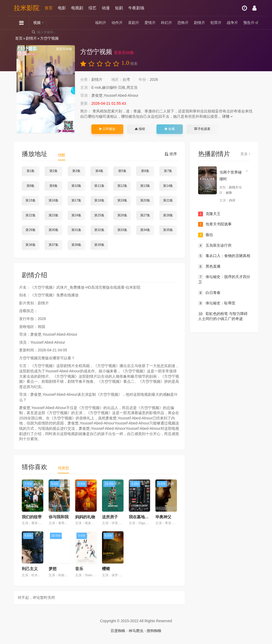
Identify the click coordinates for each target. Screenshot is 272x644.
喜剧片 (134, 23)
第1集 (31, 171)
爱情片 (150, 23)
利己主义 (30, 569)
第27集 (145, 215)
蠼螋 (106, 569)
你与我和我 (59, 517)
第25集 (99, 215)
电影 (62, 8)
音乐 (79, 569)
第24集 (76, 215)
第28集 (168, 215)
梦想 (53, 569)
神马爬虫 (136, 631)
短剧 (119, 8)
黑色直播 (209, 267)
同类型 (63, 468)
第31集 (76, 230)
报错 (140, 129)
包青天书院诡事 (215, 224)
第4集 (99, 171)
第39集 (99, 245)
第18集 (99, 200)
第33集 (122, 230)
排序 (171, 154)
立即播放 (107, 129)
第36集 (30, 245)
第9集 (54, 186)
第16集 (54, 200)
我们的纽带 (32, 517)
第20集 (145, 200)
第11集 (99, 186)
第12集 (122, 186)
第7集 (168, 171)
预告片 (249, 23)
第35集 (168, 230)
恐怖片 (183, 23)
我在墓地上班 (141, 517)
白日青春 (209, 293)
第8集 (31, 186)
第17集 (76, 200)
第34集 (145, 230)
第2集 (54, 171)
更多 (245, 154)
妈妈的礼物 (85, 517)
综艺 (92, 8)
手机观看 (202, 129)
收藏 (169, 129)
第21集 (168, 200)
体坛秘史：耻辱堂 (217, 303)
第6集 (145, 171)
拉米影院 (27, 8)
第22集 (30, 215)
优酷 (62, 155)
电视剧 (77, 8)
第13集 (145, 186)
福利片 (101, 23)
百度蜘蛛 (118, 631)
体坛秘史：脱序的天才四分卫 (224, 279)
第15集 (30, 200)
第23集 (54, 215)
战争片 (232, 23)
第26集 (122, 215)
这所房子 (110, 517)
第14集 (168, 186)
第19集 (122, 200)
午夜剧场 (136, 8)
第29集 (30, 230)
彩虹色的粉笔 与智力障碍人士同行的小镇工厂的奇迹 (223, 316)
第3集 (76, 171)
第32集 (99, 230)
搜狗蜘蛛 (154, 631)
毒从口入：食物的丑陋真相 (224, 256)
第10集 (76, 186)
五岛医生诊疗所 (215, 246)
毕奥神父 (163, 517)
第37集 (54, 245)
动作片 (117, 23)
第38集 (76, 245)
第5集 (122, 171)
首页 (49, 8)
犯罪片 (216, 23)
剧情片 (199, 23)
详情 (228, 116)
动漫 (106, 8)
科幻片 (167, 23)
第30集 (54, 230)
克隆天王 (209, 214)
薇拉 (206, 235)
